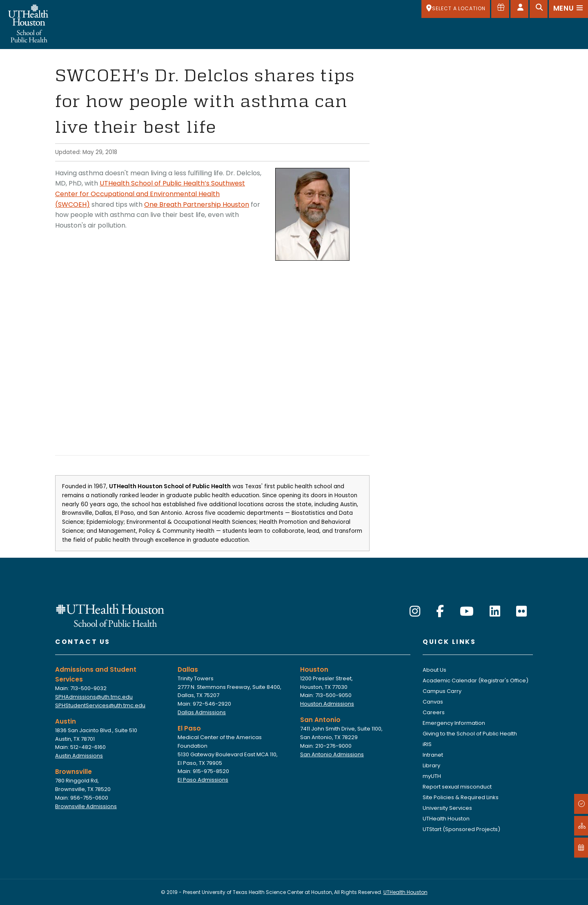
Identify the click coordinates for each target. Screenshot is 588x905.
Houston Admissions (327, 704)
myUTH (432, 776)
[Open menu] (568, 9)
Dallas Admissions (202, 712)
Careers (434, 712)
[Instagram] (415, 612)
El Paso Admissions (203, 780)
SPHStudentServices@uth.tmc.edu (100, 705)
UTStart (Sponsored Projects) (461, 829)
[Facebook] (440, 612)
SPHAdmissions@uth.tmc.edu (94, 697)
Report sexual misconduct (457, 787)
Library (431, 765)
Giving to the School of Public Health (470, 734)
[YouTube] (467, 612)
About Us (434, 670)
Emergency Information (454, 723)
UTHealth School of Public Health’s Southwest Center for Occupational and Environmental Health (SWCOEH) (150, 194)
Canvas (433, 702)
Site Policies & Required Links (461, 797)
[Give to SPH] (500, 9)
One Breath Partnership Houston (197, 204)
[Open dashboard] (519, 9)
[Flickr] (521, 612)
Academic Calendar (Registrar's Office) (476, 680)
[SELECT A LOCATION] (456, 9)
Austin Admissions (79, 756)
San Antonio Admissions (332, 754)
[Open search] (539, 9)
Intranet (433, 755)
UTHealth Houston (446, 819)
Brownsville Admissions (86, 806)
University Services (447, 808)
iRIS (427, 744)
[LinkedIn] (495, 612)
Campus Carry (442, 691)
